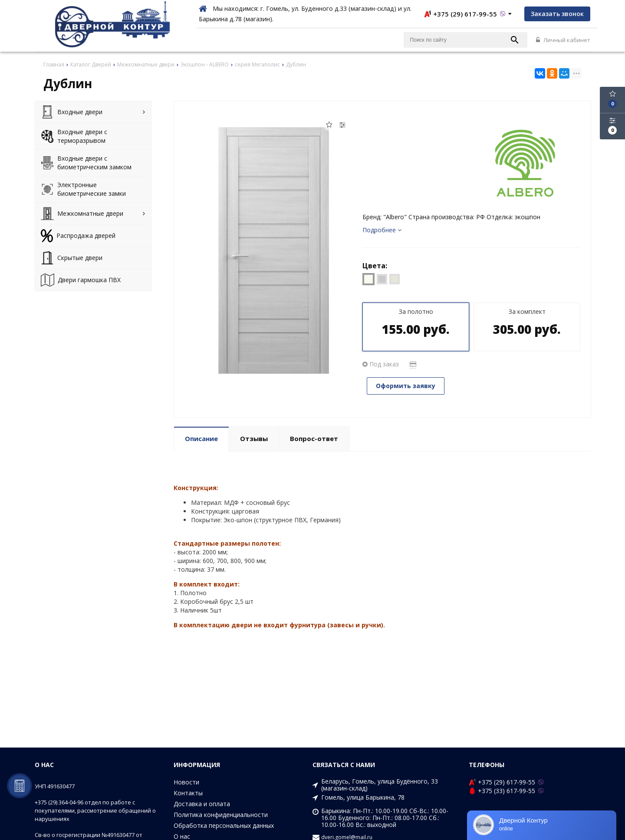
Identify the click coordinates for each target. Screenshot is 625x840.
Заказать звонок (557, 14)
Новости (186, 782)
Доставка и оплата (202, 804)
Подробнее (382, 230)
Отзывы (254, 438)
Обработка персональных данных (224, 825)
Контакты (188, 793)
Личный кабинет (563, 40)
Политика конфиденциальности (221, 815)
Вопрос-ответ (314, 438)
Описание (201, 438)
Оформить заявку (406, 386)
